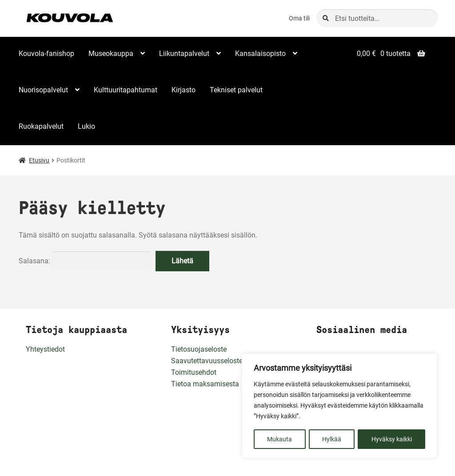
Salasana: (85, 261)
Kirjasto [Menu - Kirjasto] (184, 90)
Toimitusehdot (194, 372)
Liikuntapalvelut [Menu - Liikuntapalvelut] (184, 54)
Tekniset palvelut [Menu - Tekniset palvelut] (236, 90)
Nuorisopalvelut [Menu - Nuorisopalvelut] (43, 90)
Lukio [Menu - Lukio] (86, 126)
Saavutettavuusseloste (207, 361)
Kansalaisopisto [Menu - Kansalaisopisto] (260, 54)
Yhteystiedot (45, 349)
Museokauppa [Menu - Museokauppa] (111, 54)
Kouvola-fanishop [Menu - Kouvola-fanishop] (46, 54)
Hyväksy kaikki (392, 439)
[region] (339, 406)
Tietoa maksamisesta (205, 384)
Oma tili (299, 18)
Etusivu (39, 160)
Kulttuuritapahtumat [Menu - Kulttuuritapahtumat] (126, 90)
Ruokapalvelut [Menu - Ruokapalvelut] (41, 126)
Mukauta (279, 439)
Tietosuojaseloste (199, 349)
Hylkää (332, 439)
